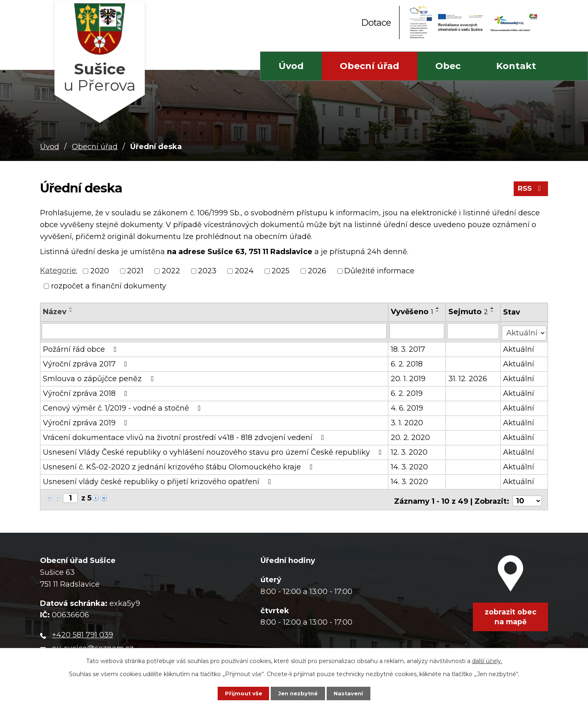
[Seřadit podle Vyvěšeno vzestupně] (438, 308)
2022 (171, 271)
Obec (448, 66)
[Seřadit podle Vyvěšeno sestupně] (438, 311)
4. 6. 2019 (407, 406)
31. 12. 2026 (468, 377)
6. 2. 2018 (407, 362)
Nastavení (356, 692)
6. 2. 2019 (407, 391)
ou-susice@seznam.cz (93, 643)
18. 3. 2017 (408, 347)
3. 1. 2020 (407, 421)
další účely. (487, 659)
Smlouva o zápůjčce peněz (100, 377)
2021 (135, 271)
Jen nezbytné (298, 692)
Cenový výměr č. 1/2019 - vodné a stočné (124, 406)
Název (55, 312)
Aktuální (519, 347)
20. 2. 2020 (411, 436)
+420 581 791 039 (82, 630)
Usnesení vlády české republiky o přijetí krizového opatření (159, 480)
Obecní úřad (370, 66)
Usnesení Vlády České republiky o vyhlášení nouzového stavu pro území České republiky (214, 450)
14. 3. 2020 (410, 465)
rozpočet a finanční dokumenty (109, 286)
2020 (100, 271)
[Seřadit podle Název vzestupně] (71, 308)
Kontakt (516, 66)
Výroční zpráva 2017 (87, 362)
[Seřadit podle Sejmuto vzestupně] (493, 308)
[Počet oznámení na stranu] (527, 496)
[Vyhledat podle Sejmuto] (473, 331)
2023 (207, 271)
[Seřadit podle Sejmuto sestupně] (493, 311)
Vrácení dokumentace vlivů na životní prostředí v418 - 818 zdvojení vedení (185, 436)
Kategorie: (59, 270)
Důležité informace (379, 271)
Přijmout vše (236, 692)
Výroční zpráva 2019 (87, 421)
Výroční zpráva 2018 (87, 391)
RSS (530, 191)
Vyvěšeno (412, 312)
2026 (317, 271)
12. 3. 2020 (410, 450)
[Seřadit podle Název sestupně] (71, 311)
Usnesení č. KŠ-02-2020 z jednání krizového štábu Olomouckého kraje (179, 465)
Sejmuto (469, 312)
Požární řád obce (81, 347)
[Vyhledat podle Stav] (525, 330)
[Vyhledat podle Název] (214, 331)
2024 (244, 271)
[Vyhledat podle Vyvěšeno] (417, 331)
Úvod (291, 66)
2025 (281, 271)
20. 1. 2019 (409, 377)
